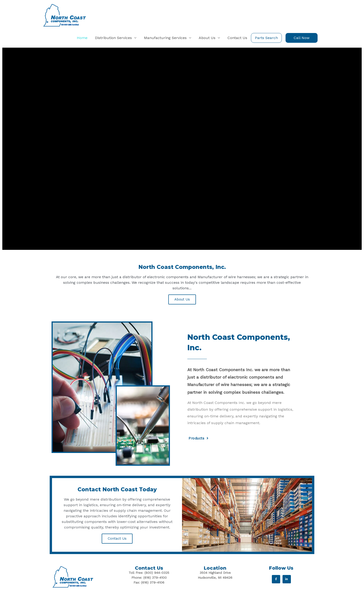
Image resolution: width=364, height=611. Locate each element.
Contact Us (117, 545)
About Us (182, 306)
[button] (302, 45)
